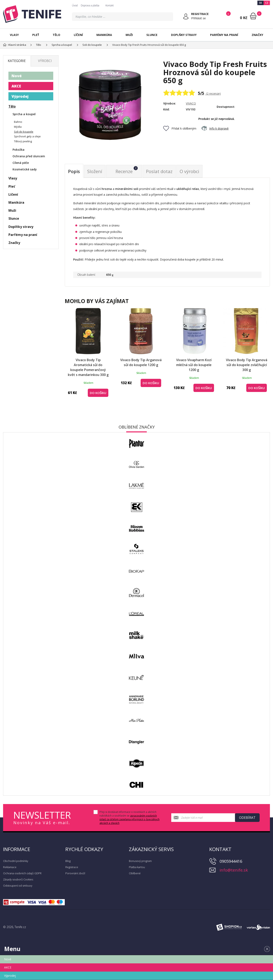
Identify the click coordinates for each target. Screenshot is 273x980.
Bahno (18, 122)
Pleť (36, 35)
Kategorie (17, 61)
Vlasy (14, 35)
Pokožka (19, 150)
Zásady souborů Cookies (18, 879)
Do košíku (98, 393)
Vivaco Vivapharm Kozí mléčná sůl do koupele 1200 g (194, 365)
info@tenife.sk (234, 870)
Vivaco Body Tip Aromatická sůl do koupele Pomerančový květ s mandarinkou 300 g (88, 367)
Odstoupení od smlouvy (18, 886)
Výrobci (45, 61)
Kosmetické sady (25, 169)
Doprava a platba (90, 5)
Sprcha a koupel (24, 114)
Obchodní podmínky (16, 861)
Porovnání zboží (75, 873)
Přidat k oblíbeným (180, 128)
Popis (74, 171)
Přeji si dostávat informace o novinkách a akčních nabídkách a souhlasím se (130, 817)
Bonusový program (140, 861)
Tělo (56, 35)
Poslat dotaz (159, 171)
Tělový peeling (23, 141)
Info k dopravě (215, 128)
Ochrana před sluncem (29, 156)
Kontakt (110, 5)
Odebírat (247, 818)
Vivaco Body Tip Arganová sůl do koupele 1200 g (141, 362)
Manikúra (104, 35)
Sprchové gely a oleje (27, 136)
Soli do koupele (24, 132)
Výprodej (20, 96)
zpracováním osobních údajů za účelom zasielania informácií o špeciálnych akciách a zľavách (130, 819)
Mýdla (18, 127)
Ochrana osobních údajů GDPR (22, 873)
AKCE (16, 86)
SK (260, 3)
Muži (129, 35)
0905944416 (231, 861)
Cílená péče (21, 163)
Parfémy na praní (224, 35)
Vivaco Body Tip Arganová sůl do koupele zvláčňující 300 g (247, 365)
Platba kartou (137, 867)
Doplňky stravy (184, 35)
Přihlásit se (198, 18)
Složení (95, 171)
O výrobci (189, 171)
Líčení (78, 35)
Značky (257, 35)
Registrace (72, 867)
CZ (267, 3)
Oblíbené (135, 873)
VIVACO (191, 103)
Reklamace (10, 867)
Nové (17, 76)
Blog (68, 861)
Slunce (152, 35)
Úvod (75, 5)
